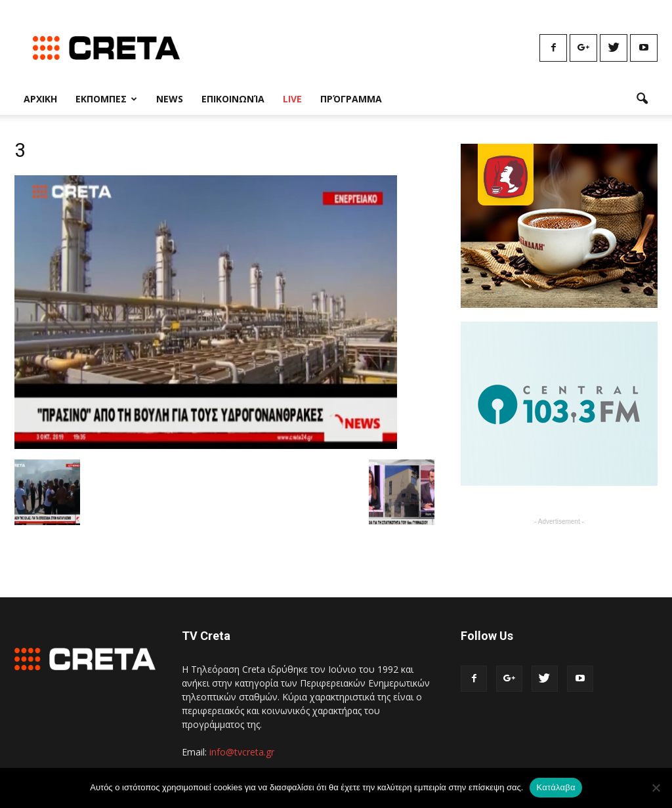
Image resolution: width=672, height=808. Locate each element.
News (170, 99)
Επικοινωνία (233, 99)
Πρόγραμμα (351, 99)
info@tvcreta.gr (242, 752)
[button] (642, 99)
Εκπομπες (106, 99)
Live (292, 99)
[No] (656, 788)
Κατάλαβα (556, 787)
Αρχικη (40, 99)
